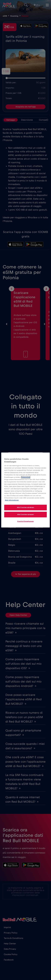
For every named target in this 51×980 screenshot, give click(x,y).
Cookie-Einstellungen (25, 521)
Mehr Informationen (12, 500)
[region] (25, 490)
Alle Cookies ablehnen (26, 507)
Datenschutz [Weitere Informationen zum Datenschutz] (26, 477)
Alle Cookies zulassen (26, 514)
